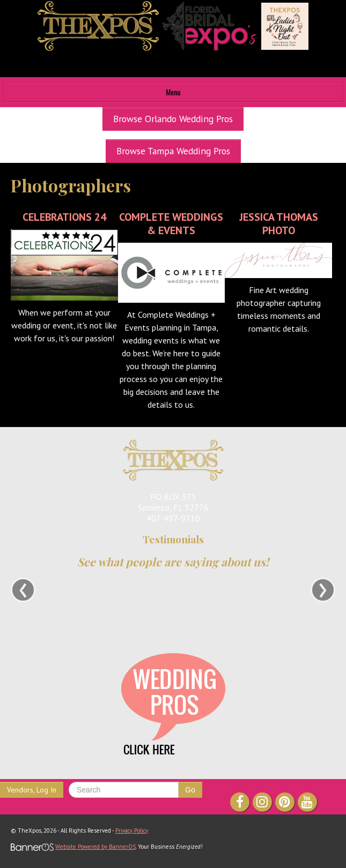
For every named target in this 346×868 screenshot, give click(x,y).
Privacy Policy (132, 830)
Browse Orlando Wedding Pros (173, 119)
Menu (173, 92)
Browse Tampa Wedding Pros (173, 151)
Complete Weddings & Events (171, 224)
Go (190, 790)
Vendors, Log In (32, 790)
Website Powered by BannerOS (95, 847)
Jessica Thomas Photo (279, 224)
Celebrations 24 (64, 217)
